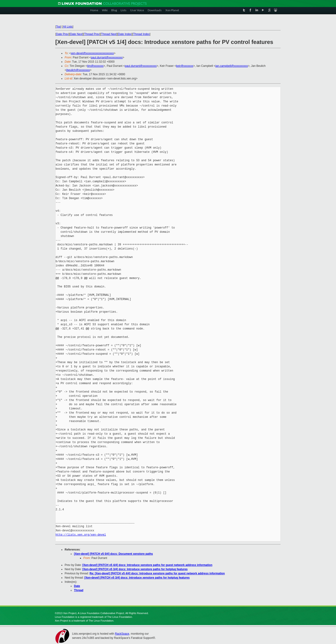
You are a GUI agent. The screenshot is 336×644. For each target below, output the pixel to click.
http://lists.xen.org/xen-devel (81, 535)
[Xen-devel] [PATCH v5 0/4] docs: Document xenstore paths (113, 554)
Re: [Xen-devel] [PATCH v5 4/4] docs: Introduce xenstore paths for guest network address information (157, 573)
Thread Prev (92, 34)
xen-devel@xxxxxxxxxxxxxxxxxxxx (92, 53)
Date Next (76, 34)
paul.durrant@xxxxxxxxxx (107, 57)
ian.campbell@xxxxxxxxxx (232, 66)
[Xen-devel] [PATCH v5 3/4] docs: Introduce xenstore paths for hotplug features (135, 569)
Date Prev (62, 34)
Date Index (125, 34)
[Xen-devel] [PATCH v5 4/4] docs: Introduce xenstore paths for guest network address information (147, 565)
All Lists (68, 27)
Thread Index (142, 34)
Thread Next (109, 34)
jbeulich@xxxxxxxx (78, 70)
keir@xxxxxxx (185, 66)
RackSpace (122, 634)
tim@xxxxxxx (95, 66)
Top (58, 27)
